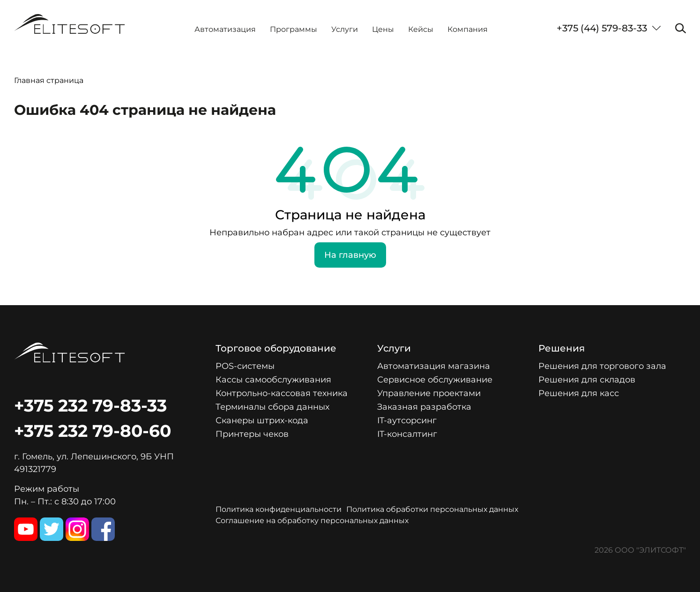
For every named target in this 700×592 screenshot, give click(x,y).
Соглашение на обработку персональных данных (312, 521)
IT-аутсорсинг (407, 420)
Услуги (345, 29)
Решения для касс (579, 393)
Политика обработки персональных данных (432, 509)
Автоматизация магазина (434, 366)
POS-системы (245, 366)
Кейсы (421, 29)
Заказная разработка (424, 407)
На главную (350, 255)
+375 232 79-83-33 (90, 405)
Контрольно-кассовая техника (282, 393)
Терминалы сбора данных (272, 407)
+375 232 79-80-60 (93, 431)
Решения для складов (587, 380)
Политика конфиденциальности (279, 509)
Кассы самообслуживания (273, 380)
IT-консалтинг (407, 434)
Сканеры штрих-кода (262, 420)
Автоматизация (225, 29)
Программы (294, 29)
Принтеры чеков (252, 434)
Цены (383, 29)
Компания (468, 29)
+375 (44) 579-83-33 (602, 28)
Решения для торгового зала (602, 366)
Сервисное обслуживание (435, 380)
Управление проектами (429, 393)
